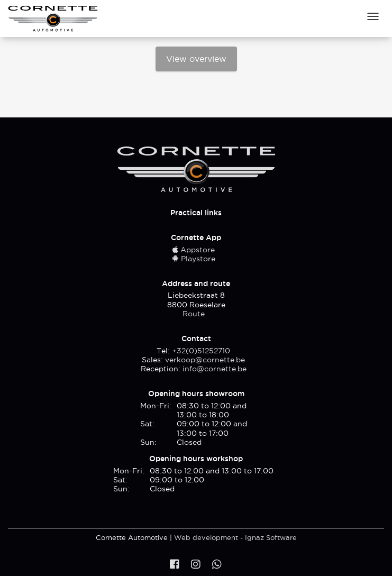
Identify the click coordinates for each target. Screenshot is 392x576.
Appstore (194, 250)
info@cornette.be (215, 369)
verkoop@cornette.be (205, 360)
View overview (196, 59)
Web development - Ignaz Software (235, 537)
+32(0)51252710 (201, 351)
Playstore (194, 259)
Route (194, 314)
